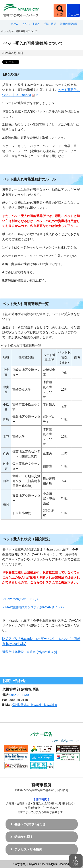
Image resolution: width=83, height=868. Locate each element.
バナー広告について (66, 741)
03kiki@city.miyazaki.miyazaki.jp (35, 705)
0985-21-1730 (19, 695)
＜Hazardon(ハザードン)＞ (21, 599)
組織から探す (24, 837)
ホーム (15, 24)
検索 (60, 15)
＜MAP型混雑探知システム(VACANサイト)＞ (34, 607)
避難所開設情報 (69, 24)
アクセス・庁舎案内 (28, 849)
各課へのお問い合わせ (30, 824)
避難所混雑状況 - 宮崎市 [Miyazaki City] (30, 652)
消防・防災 (50, 24)
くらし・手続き (31, 24)
